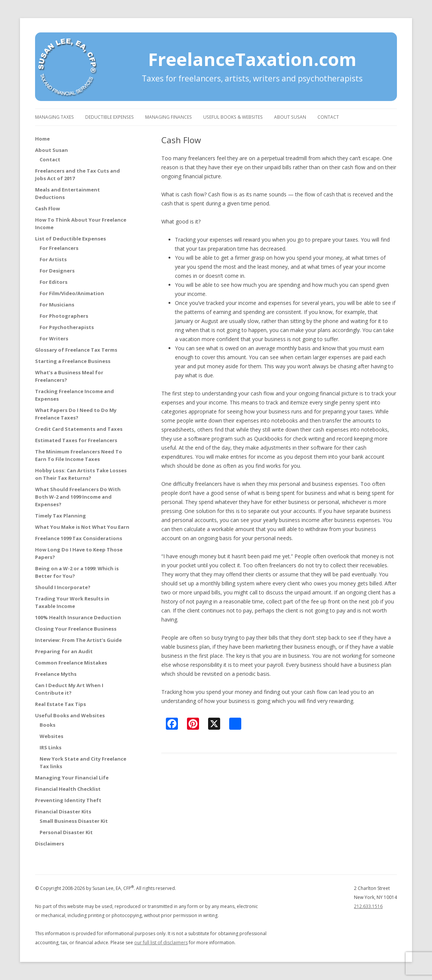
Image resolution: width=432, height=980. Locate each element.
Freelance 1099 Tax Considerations (79, 538)
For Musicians (57, 305)
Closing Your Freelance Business (76, 629)
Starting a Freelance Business (73, 361)
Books (47, 725)
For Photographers (64, 316)
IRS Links (51, 747)
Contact (328, 117)
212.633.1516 (368, 906)
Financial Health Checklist (68, 789)
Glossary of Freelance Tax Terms (76, 350)
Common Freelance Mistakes (71, 663)
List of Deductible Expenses (70, 239)
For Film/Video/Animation (72, 293)
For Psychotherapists (67, 327)
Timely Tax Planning (61, 516)
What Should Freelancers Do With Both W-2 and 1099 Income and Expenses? (78, 497)
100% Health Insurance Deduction (78, 617)
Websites (51, 736)
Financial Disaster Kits (63, 812)
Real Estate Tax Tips (61, 704)
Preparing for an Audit (64, 651)
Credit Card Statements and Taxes (79, 429)
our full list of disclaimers (161, 942)
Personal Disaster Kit (66, 832)
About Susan (290, 117)
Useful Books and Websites (70, 715)
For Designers (57, 271)
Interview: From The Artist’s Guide (78, 640)
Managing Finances (169, 117)
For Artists (53, 259)
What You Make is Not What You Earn (82, 527)
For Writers (54, 338)
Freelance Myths (56, 674)
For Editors (54, 282)
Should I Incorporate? (63, 587)
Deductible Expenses (110, 117)
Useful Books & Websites (233, 117)
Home (42, 139)
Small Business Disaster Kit (74, 821)
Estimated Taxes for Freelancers (76, 440)
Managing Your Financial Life (72, 778)
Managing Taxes (54, 117)
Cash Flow (47, 208)
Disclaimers (50, 844)
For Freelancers (59, 248)
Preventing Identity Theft (68, 800)
